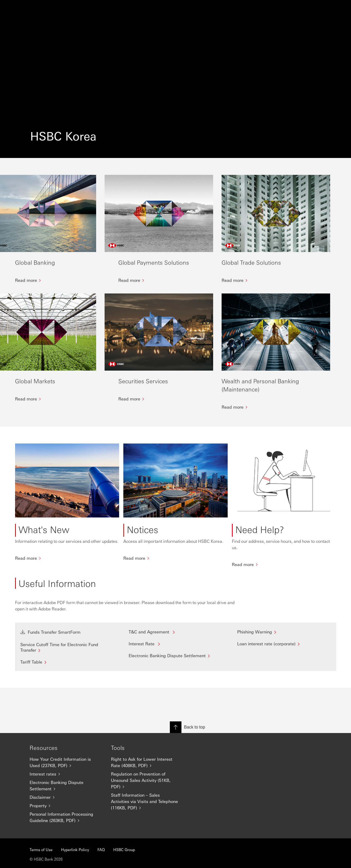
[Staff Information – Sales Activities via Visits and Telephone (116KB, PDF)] (147, 801)
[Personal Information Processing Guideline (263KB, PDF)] (66, 817)
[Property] (66, 806)
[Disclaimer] (66, 797)
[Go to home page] (28, 9)
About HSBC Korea (173, 9)
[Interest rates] (66, 774)
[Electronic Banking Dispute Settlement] (175, 674)
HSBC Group (124, 850)
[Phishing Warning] (284, 650)
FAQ (101, 850)
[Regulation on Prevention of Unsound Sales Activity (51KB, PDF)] (147, 780)
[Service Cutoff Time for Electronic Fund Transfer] (67, 666)
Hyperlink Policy (75, 850)
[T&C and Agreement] (175, 650)
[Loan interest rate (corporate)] (284, 662)
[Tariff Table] (67, 681)
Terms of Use (41, 850)
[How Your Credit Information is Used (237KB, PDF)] (66, 762)
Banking (69, 9)
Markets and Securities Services (116, 9)
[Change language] (277, 10)
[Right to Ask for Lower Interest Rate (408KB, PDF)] (147, 762)
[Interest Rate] (175, 662)
